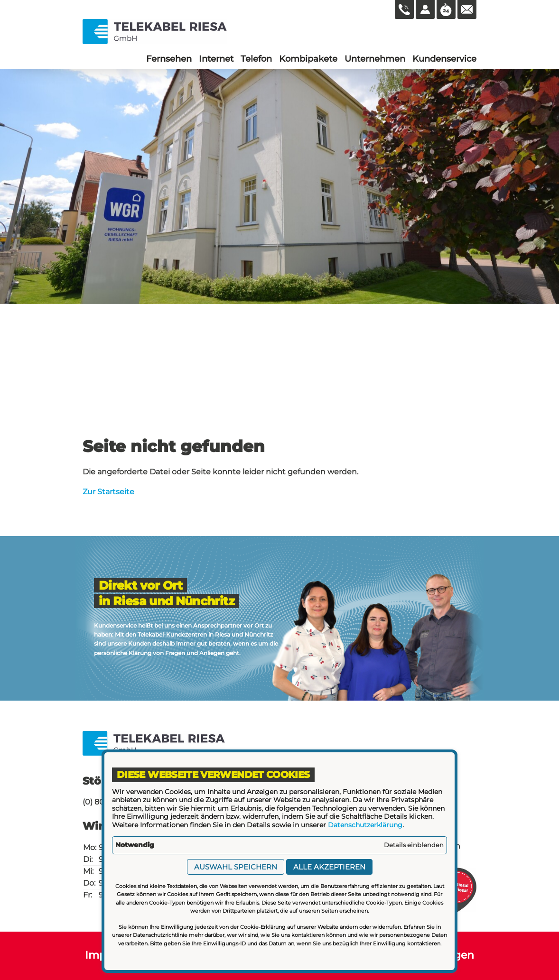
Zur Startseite (108, 492)
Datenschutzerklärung (365, 825)
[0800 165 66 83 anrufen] (404, 9)
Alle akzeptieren (329, 867)
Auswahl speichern (236, 867)
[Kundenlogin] (425, 9)
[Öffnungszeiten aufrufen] (446, 9)
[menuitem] (169, 59)
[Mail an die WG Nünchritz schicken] (467, 9)
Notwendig (135, 845)
